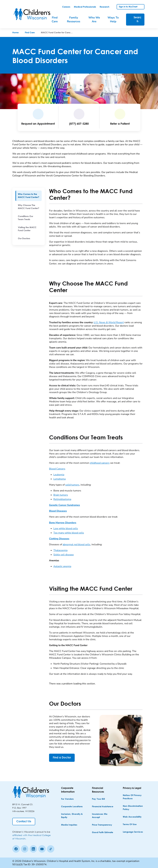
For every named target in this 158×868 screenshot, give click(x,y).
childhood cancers (100, 463)
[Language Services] (133, 832)
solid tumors (72, 485)
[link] (66, 7)
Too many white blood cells (69, 533)
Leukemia (59, 475)
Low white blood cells (66, 528)
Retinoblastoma (62, 499)
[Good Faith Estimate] (103, 833)
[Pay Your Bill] (98, 799)
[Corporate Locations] (72, 807)
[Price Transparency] (102, 825)
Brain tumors (61, 495)
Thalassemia (60, 550)
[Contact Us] (24, 822)
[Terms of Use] (130, 825)
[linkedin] (33, 849)
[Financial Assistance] (103, 807)
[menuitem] (29, 196)
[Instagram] (25, 849)
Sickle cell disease (64, 555)
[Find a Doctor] (62, 758)
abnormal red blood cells (76, 545)
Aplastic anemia (62, 566)
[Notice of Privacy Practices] (134, 797)
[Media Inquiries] (69, 825)
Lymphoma (59, 479)
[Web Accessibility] (132, 817)
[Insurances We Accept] (103, 816)
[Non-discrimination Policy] (134, 808)
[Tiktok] (51, 849)
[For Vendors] (67, 799)
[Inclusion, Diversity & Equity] (72, 816)
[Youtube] (42, 849)
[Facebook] (16, 849)
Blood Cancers (57, 469)
